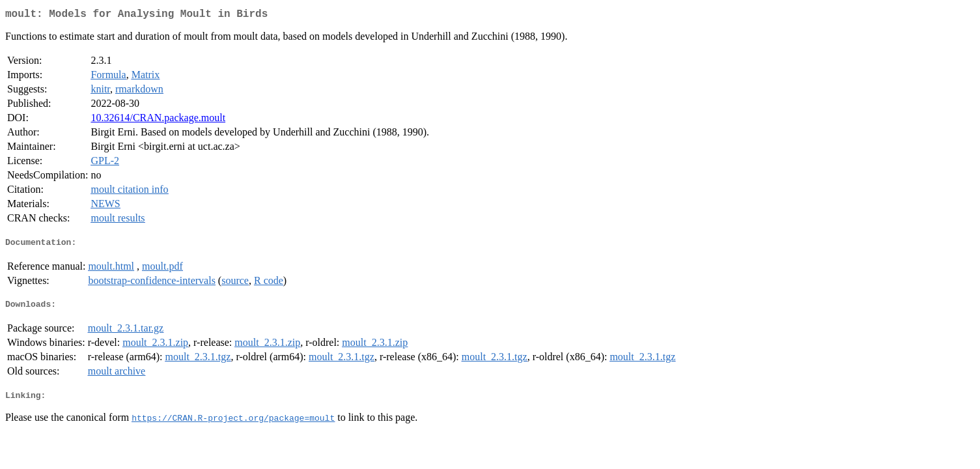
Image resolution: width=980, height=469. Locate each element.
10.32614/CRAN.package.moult (158, 120)
